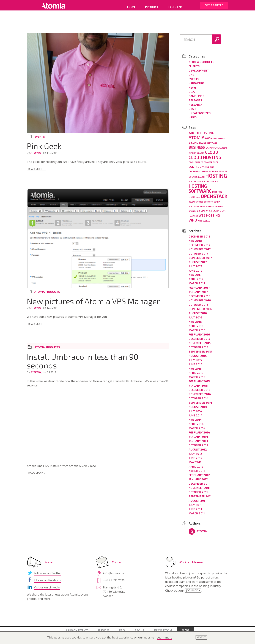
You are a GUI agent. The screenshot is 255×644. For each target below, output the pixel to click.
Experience (176, 7)
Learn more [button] (164, 637)
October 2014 (198, 396)
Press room (163, 628)
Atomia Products (47, 292)
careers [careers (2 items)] (223, 145)
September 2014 (200, 400)
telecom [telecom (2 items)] (219, 204)
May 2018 (195, 238)
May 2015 (195, 366)
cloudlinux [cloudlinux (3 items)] (196, 160)
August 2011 (198, 498)
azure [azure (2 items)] (214, 136)
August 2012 (198, 447)
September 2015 (200, 349)
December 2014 (199, 387)
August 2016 (198, 311)
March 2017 (197, 281)
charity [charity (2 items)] (193, 150)
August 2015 (198, 353)
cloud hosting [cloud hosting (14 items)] (205, 155)
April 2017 (196, 276)
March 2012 (197, 468)
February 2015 (199, 379)
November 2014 (200, 391)
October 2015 (198, 345)
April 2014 (196, 421)
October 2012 (198, 443)
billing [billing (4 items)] (194, 140)
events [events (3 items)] (193, 174)
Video (193, 115)
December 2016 (199, 294)
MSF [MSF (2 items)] (198, 195)
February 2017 (199, 285)
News (193, 85)
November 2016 (200, 298)
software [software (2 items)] (194, 204)
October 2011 (198, 489)
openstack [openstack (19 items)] (214, 193)
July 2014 (195, 409)
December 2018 (199, 234)
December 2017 (199, 242)
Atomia (36, 153)
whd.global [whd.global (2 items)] (204, 218)
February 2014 (199, 430)
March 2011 (197, 511)
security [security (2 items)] (209, 199)
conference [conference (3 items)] (211, 160)
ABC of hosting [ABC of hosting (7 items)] (201, 130)
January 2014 (198, 434)
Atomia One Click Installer (44, 468)
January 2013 (198, 438)
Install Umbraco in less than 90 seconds (83, 363)
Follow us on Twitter (47, 571)
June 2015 (195, 362)
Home (131, 7)
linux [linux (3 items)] (192, 195)
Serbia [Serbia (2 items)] (217, 199)
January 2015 (198, 383)
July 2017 (195, 264)
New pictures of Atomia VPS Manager (93, 302)
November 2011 (199, 485)
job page (192, 588)
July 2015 (195, 357)
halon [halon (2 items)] (201, 174)
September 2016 (200, 306)
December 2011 (199, 481)
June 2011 (195, 507)
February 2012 (199, 472)
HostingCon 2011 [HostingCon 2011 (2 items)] (210, 179)
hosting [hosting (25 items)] (216, 173)
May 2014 (195, 417)
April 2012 (196, 464)
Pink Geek (44, 146)
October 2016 (198, 302)
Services (103, 628)
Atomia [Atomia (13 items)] (197, 135)
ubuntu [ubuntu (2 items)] (192, 208)
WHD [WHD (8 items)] (193, 218)
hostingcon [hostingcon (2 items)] (195, 179)
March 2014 (197, 426)
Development (199, 68)
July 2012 (195, 451)
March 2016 (197, 328)
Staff (193, 106)
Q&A (192, 89)
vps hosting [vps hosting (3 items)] (214, 208)
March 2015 (197, 374)
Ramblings (196, 93)
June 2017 (195, 268)
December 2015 (199, 336)
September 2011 (200, 494)
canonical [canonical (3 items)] (212, 145)
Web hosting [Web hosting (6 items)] (209, 213)
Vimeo (92, 468)
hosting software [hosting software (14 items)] (200, 186)
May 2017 (195, 272)
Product (152, 7)
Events (40, 136)
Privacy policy (77, 628)
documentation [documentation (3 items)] (198, 169)
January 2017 (198, 289)
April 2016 (196, 323)
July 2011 (195, 502)
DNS (191, 72)
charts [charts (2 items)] (201, 150)
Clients (194, 64)
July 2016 (195, 315)
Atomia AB (76, 468)
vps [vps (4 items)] (203, 208)
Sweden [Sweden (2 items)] (210, 204)
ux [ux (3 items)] (198, 208)
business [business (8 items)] (197, 145)
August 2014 (198, 404)
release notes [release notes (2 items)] (196, 199)
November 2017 (200, 247)
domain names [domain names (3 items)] (218, 169)
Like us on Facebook (47, 578)
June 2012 (196, 455)
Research (195, 102)
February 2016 (199, 332)
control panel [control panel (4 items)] (199, 164)
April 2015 (196, 370)
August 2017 (198, 259)
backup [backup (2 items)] (221, 136)
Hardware (196, 81)
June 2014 (196, 413)
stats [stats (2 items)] (203, 204)
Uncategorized (200, 110)
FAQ (122, 628)
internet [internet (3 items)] (218, 189)
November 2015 (200, 340)
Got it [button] (201, 637)
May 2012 (195, 460)
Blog (185, 628)
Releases (195, 98)
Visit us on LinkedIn (47, 585)
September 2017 (200, 255)
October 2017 (198, 251)
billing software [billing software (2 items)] (208, 140)
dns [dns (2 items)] (212, 164)
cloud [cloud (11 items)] (212, 150)
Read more (35, 169)
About (139, 628)
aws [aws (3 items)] (208, 136)
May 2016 (195, 319)
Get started (214, 5)
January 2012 (198, 477)
